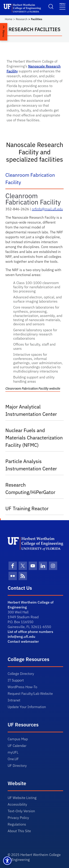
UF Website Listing (22, 798)
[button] (7, 861)
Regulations (17, 824)
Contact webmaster (23, 641)
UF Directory (17, 765)
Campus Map (18, 739)
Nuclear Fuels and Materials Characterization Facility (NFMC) (34, 438)
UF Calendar (17, 746)
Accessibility (17, 804)
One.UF (13, 759)
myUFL (13, 752)
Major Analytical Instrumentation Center (31, 410)
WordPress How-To (22, 687)
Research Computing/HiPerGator (30, 488)
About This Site (19, 831)
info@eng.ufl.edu (21, 636)
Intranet (14, 700)
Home (9, 19)
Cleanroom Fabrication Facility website (33, 388)
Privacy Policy (18, 818)
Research (22, 19)
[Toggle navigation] (62, 6)
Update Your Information (27, 707)
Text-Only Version (21, 811)
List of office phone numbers (30, 632)
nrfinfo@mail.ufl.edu (47, 209)
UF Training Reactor (27, 508)
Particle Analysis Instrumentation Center (31, 465)
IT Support (16, 680)
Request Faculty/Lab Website (30, 693)
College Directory (21, 674)
